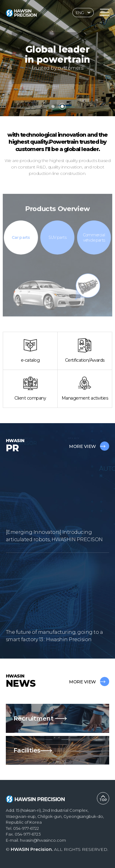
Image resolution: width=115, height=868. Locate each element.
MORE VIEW (89, 446)
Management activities (85, 388)
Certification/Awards (85, 351)
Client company (30, 388)
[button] (53, 106)
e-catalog (30, 351)
